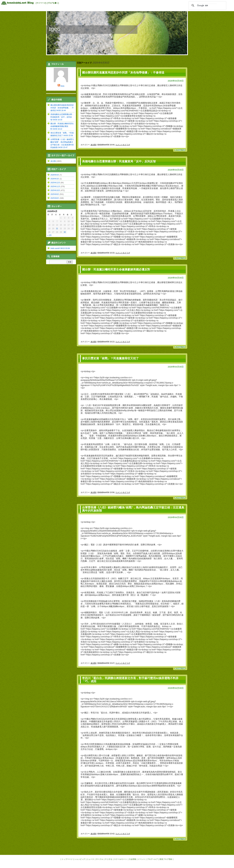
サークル (100, 859)
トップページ (67, 859)
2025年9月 (55, 194)
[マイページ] (41, 3)
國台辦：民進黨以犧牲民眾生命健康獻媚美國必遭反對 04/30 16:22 (62, 126)
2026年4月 (55, 175)
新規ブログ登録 (166, 859)
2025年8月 (55, 198)
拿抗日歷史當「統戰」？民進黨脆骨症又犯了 (110, 358)
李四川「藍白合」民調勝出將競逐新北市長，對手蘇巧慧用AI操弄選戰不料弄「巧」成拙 (130, 680)
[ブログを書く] (53, 3)
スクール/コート (121, 859)
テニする (108, 859)
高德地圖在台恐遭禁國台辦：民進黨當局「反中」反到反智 (119, 161)
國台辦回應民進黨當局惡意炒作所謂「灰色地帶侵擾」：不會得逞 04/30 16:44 (62, 108)
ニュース (90, 859)
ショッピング (80, 859)
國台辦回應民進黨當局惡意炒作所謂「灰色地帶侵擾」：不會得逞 (123, 73)
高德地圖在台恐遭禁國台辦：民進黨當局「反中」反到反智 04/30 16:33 (62, 117)
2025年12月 (55, 183)
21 (57, 229)
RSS (62, 86)
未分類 (93, 145)
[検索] (207, 6)
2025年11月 (55, 187)
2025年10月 (55, 190)
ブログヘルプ (152, 859)
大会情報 (133, 859)
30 (65, 232)
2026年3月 (55, 179)
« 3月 (50, 235)
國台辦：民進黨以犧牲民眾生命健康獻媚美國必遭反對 (116, 269)
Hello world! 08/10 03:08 (60, 248)
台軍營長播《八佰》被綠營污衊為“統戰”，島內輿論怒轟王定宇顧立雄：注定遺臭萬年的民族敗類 (133, 509)
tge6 (55, 29)
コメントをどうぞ (123, 145)
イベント (141, 859)
